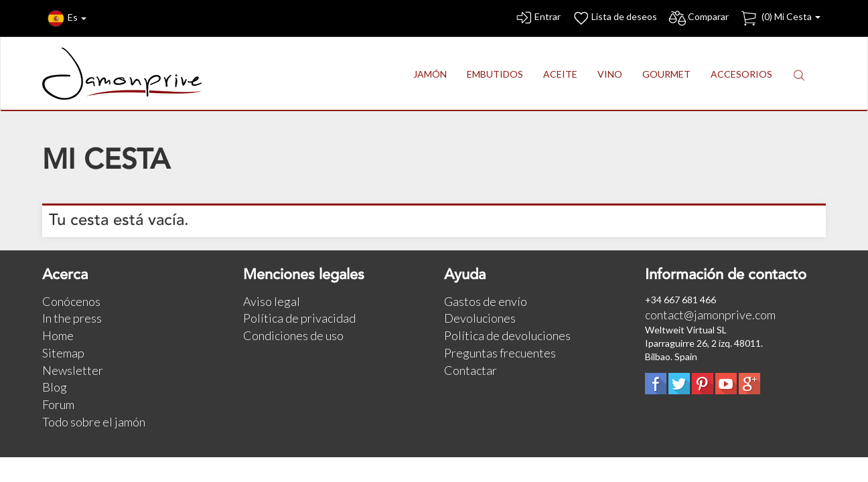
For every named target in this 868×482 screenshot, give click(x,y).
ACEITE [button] (560, 74)
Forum (58, 404)
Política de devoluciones (507, 335)
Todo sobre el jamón (94, 422)
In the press (72, 318)
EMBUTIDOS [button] (495, 74)
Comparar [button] (698, 18)
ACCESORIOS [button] (741, 74)
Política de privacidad (299, 318)
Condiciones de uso (293, 335)
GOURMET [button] (666, 74)
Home (58, 335)
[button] (799, 75)
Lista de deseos (614, 18)
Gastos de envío (486, 301)
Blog (55, 387)
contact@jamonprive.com (710, 315)
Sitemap (63, 353)
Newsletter (73, 370)
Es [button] (67, 18)
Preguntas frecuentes (500, 353)
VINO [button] (610, 74)
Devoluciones (480, 318)
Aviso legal (272, 301)
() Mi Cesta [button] (780, 18)
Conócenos (71, 301)
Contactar (471, 370)
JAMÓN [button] (430, 74)
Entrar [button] (537, 18)
